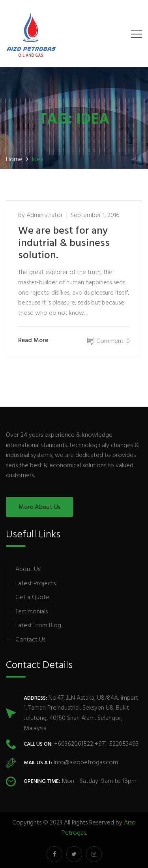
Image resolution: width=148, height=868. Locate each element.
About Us (28, 569)
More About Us (39, 507)
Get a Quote (32, 598)
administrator (45, 215)
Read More (35, 341)
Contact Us (30, 640)
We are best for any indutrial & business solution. (64, 243)
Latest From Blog (38, 626)
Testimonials (32, 612)
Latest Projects (36, 584)
